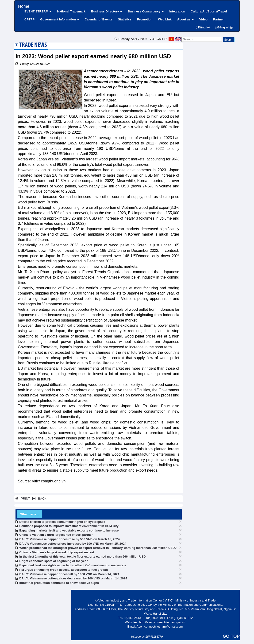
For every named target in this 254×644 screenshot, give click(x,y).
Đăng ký (203, 27)
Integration (177, 11)
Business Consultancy (146, 11)
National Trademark (71, 11)
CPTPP (29, 19)
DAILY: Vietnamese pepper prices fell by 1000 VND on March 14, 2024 (69, 574)
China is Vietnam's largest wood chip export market (57, 552)
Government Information (60, 19)
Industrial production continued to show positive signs (59, 583)
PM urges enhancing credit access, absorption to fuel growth (63, 570)
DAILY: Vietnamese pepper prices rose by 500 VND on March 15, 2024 (69, 539)
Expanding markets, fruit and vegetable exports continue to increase (69, 530)
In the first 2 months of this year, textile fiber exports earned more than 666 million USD (82, 557)
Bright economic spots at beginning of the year (53, 561)
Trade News (33, 46)
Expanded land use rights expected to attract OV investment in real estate (73, 565)
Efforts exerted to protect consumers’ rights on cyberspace (62, 522)
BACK (38, 499)
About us (185, 19)
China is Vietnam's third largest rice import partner (56, 535)
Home (24, 6)
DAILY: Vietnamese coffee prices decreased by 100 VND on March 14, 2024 (73, 578)
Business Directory (107, 11)
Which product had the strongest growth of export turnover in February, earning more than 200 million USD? (98, 548)
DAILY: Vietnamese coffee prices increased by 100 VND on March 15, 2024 (73, 544)
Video (203, 19)
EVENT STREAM (38, 11)
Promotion (145, 19)
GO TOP (231, 636)
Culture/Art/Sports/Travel (209, 11)
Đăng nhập (224, 27)
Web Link (165, 19)
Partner (219, 19)
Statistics (125, 19)
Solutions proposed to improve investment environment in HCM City (69, 526)
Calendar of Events (99, 19)
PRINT (23, 499)
